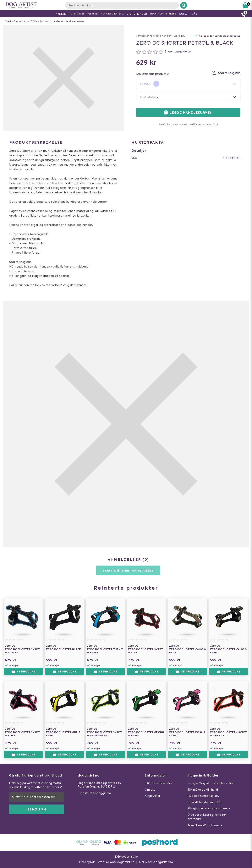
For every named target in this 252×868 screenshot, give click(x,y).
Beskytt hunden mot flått (205, 802)
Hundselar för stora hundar (68, 21)
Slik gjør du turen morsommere (209, 808)
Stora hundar (41, 21)
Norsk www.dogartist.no (156, 862)
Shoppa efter (22, 21)
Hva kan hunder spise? (203, 796)
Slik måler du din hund (203, 790)
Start (8, 21)
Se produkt (23, 672)
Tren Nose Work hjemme (205, 825)
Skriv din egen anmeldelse (128, 570)
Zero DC (180, 36)
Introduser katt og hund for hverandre (207, 817)
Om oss (150, 790)
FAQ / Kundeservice (159, 783)
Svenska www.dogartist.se (116, 862)
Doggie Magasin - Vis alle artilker (211, 783)
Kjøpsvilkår (152, 796)
